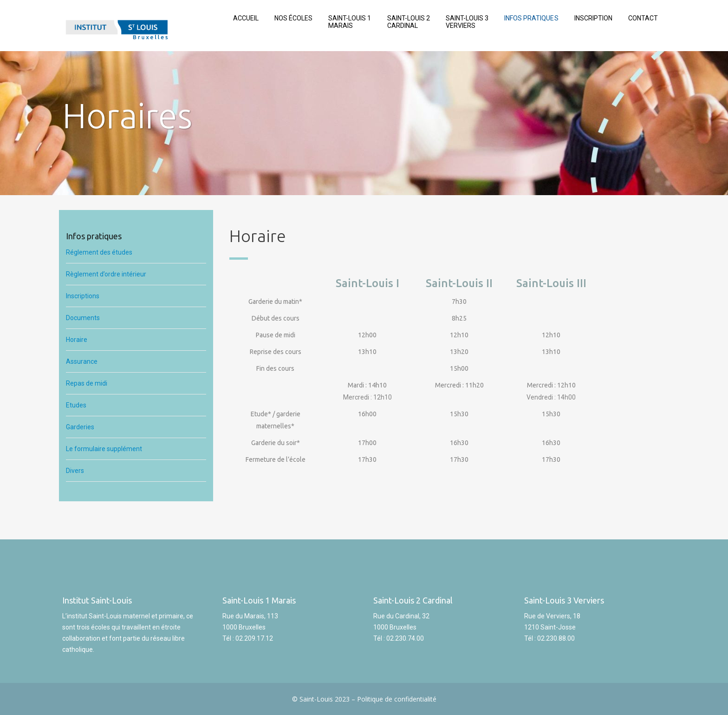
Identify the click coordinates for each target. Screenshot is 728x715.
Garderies (80, 427)
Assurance (82, 361)
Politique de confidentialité (397, 699)
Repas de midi (87, 383)
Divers (75, 471)
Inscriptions (83, 296)
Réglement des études (100, 252)
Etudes (76, 405)
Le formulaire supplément (104, 449)
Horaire (77, 340)
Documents (84, 318)
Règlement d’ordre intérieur (106, 274)
